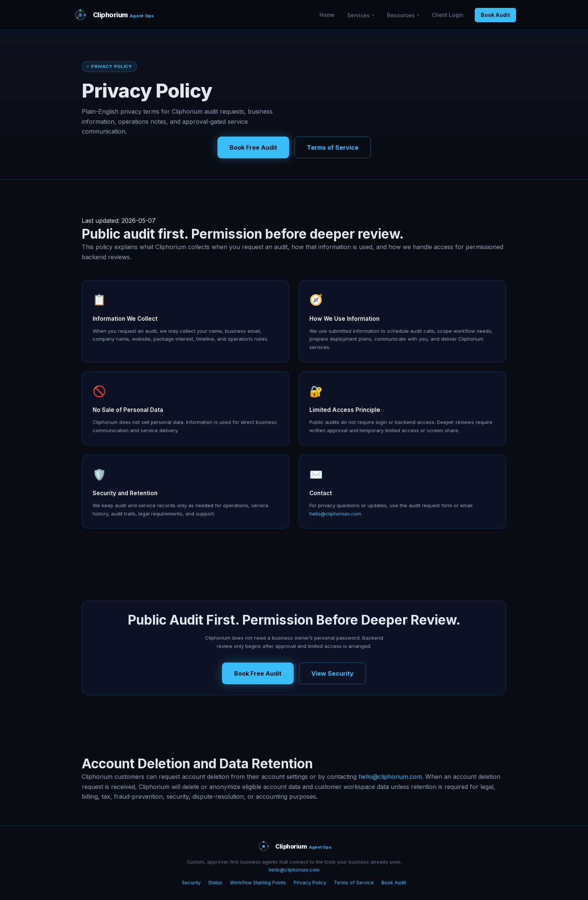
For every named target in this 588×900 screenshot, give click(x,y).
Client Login (448, 15)
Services (358, 15)
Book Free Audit (253, 147)
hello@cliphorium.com (335, 514)
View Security (332, 673)
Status (215, 883)
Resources (401, 15)
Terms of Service (333, 147)
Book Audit (495, 15)
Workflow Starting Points (258, 883)
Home (327, 15)
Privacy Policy (310, 883)
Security (191, 883)
